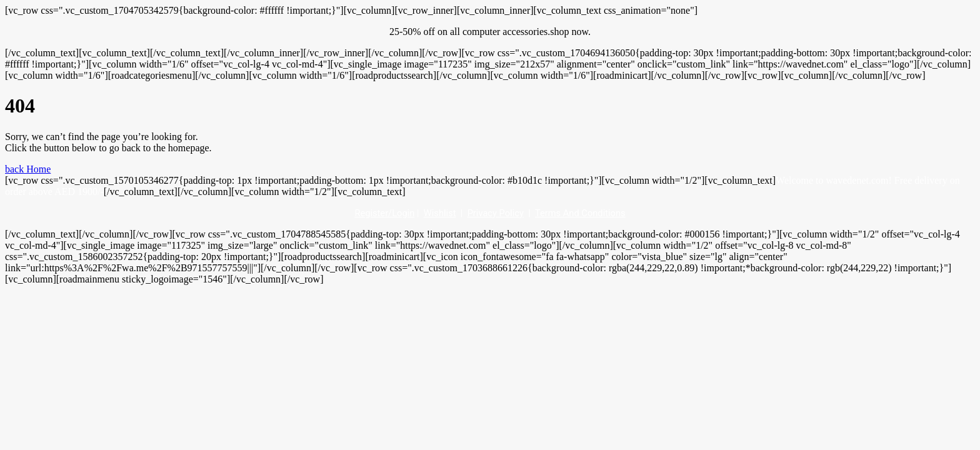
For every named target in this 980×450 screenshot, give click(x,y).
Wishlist (440, 213)
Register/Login (384, 213)
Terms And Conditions (580, 213)
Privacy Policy (496, 213)
